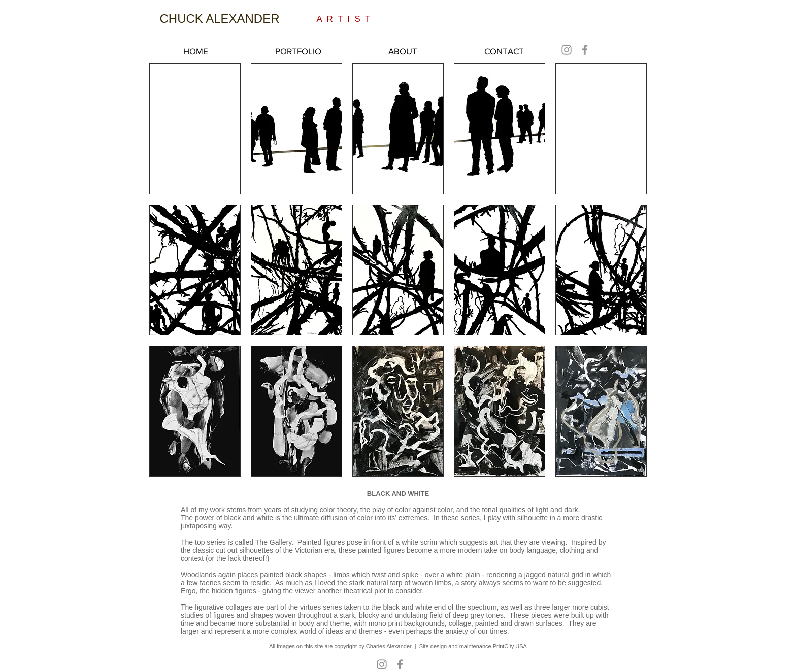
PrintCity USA (510, 646)
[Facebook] (585, 50)
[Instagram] (567, 50)
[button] (195, 129)
